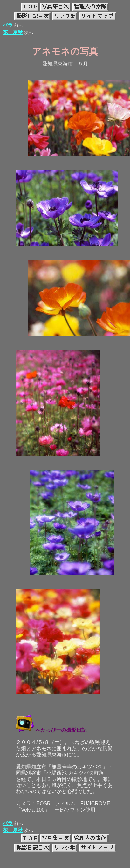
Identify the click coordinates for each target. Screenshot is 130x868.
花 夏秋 (13, 32)
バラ (8, 25)
